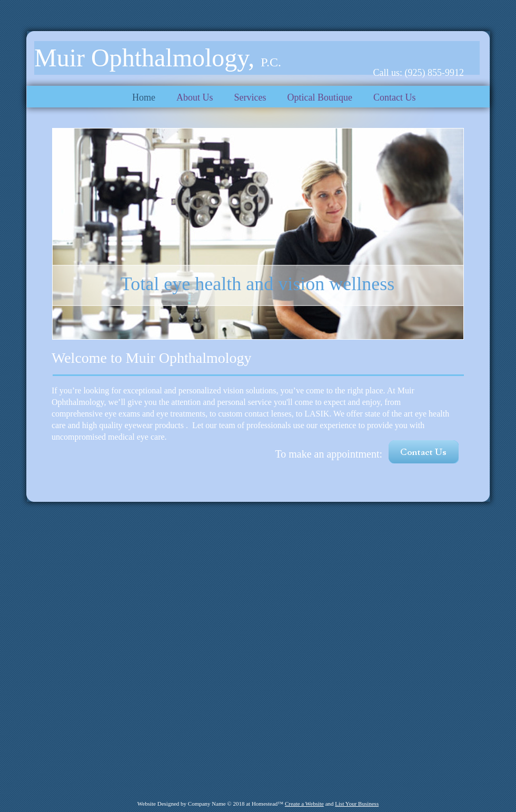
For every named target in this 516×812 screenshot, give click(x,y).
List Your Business (357, 804)
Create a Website (304, 804)
